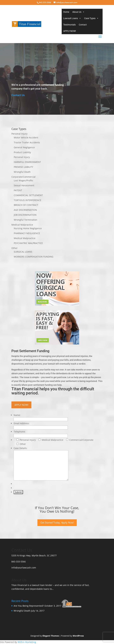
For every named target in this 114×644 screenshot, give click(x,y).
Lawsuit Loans (71, 18)
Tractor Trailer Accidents (27, 142)
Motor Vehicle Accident (26, 138)
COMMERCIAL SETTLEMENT (28, 195)
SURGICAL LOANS (23, 252)
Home (66, 12)
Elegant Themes (51, 636)
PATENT (18, 190)
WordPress (78, 636)
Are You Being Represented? (29, 606)
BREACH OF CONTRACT (26, 205)
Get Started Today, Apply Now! (57, 522)
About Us (77, 12)
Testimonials (69, 25)
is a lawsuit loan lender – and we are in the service (55, 585)
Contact (83, 25)
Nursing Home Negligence (28, 228)
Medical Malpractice (22, 225)
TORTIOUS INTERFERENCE (28, 200)
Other (15, 248)
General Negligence (24, 147)
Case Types (90, 18)
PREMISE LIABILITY (23, 167)
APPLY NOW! (70, 31)
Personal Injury (19, 134)
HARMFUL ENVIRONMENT (27, 162)
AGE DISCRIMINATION (25, 210)
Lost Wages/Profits (23, 180)
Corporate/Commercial (23, 177)
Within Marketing (27, 642)
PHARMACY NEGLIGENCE (27, 233)
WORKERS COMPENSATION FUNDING (34, 257)
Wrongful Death (22, 172)
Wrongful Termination (26, 220)
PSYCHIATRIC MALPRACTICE (28, 243)
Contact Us (18, 95)
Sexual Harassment (24, 185)
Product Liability (22, 152)
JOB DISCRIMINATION (25, 215)
